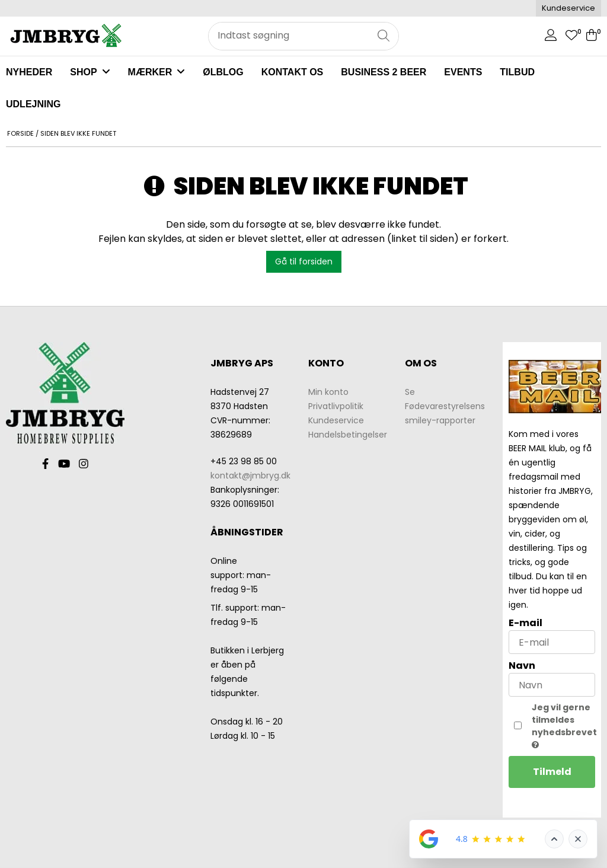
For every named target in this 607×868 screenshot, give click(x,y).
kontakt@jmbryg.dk (250, 476)
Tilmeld (552, 772)
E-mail (525, 623)
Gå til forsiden (304, 261)
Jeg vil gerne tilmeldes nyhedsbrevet (563, 725)
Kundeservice (568, 8)
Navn (522, 666)
